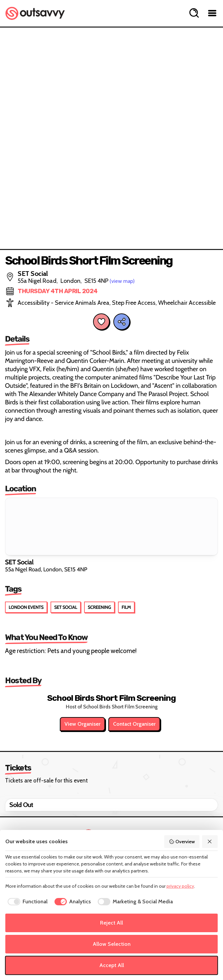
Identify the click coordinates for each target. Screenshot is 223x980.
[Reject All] (210, 842)
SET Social (66, 607)
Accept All (112, 965)
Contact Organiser (134, 724)
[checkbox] (26, 902)
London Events (26, 607)
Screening (99, 607)
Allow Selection (112, 944)
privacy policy (180, 886)
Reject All (111, 923)
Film (126, 607)
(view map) (122, 281)
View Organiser (82, 724)
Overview (182, 842)
